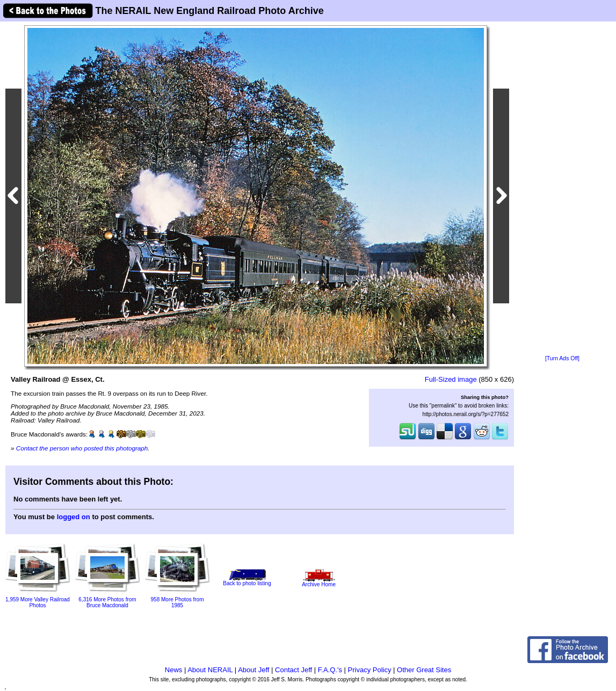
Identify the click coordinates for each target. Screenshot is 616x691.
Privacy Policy (370, 670)
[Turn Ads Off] (562, 358)
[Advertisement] (562, 189)
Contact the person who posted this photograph (82, 448)
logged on (74, 517)
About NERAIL (210, 670)
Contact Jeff (293, 670)
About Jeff (253, 670)
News (174, 670)
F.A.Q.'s (330, 670)
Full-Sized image (451, 379)
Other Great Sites (424, 670)
